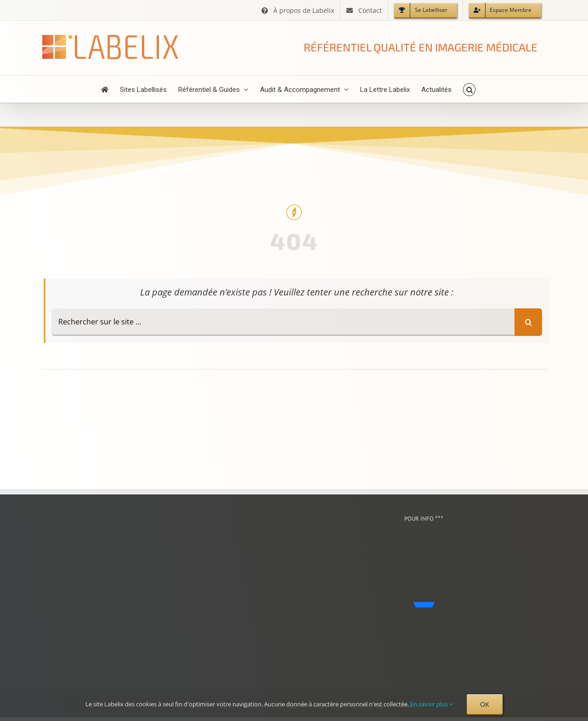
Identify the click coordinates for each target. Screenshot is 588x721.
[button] (469, 89)
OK (485, 704)
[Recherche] (528, 322)
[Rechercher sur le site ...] (283, 322)
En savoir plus (432, 704)
